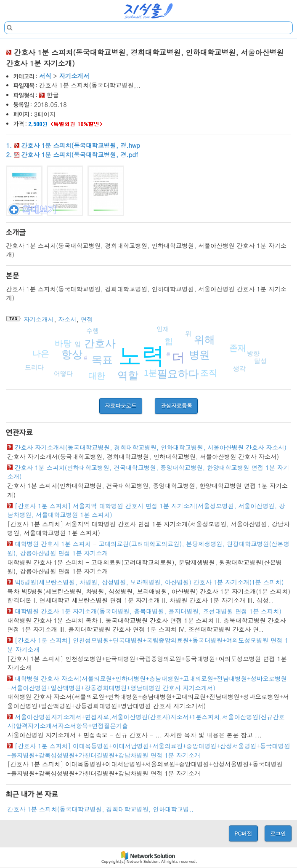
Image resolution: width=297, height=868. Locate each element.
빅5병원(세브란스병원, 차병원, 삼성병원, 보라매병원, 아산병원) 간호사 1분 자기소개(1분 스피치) (149, 582)
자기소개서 (74, 76)
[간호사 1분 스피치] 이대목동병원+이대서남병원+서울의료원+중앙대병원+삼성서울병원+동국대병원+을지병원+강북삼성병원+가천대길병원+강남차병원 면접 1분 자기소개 (149, 750)
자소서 (67, 319)
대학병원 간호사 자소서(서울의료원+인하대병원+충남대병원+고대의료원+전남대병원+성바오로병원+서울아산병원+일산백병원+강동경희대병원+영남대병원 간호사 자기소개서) (147, 683)
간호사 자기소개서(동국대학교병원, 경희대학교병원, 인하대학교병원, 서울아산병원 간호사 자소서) (151, 447)
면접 (87, 319)
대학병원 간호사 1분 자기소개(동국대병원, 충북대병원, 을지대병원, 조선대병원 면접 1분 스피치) (148, 611)
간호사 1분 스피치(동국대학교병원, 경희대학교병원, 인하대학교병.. (100, 809)
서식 (45, 76)
